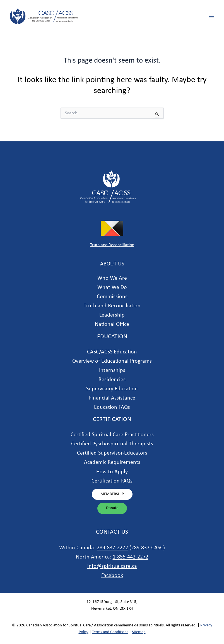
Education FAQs (112, 407)
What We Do (112, 287)
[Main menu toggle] (211, 16)
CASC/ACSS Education (112, 352)
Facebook (112, 576)
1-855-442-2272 (131, 557)
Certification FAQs (112, 481)
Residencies (112, 380)
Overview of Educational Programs (112, 361)
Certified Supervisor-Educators (112, 453)
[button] (112, 494)
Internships (112, 370)
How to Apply (112, 472)
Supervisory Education (112, 389)
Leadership (112, 315)
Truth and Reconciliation (112, 245)
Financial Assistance (112, 398)
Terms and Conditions (110, 632)
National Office (112, 324)
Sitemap (139, 632)
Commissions (112, 297)
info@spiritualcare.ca (112, 566)
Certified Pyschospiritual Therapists (112, 444)
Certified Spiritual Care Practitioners (112, 435)
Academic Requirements (112, 462)
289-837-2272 (112, 548)
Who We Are (112, 278)
